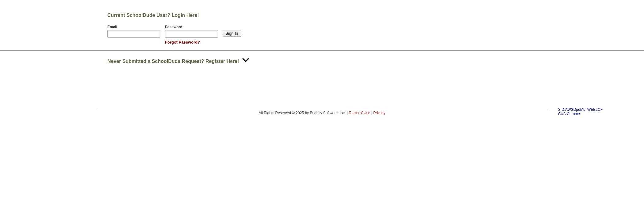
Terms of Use (360, 113)
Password (174, 27)
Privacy (379, 113)
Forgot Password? (182, 42)
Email (112, 27)
